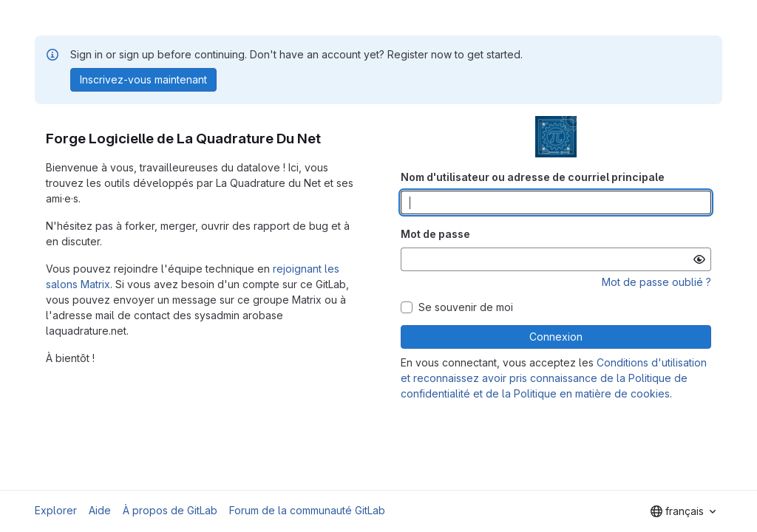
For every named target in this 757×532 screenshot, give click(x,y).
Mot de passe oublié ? (656, 282)
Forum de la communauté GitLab (307, 510)
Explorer (56, 510)
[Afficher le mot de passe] (699, 259)
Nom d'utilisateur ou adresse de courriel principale (533, 177)
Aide (100, 510)
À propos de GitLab (170, 510)
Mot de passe (435, 234)
